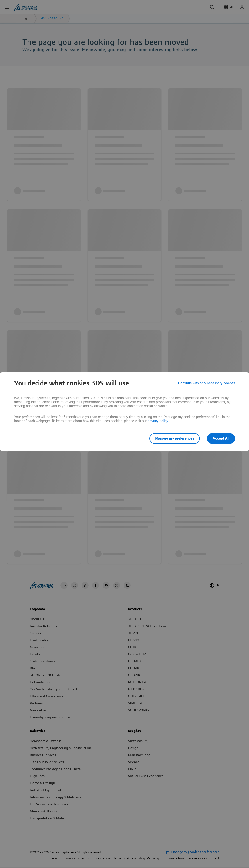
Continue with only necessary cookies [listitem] (206, 383)
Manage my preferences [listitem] (175, 438)
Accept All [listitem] (221, 438)
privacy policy (158, 421)
